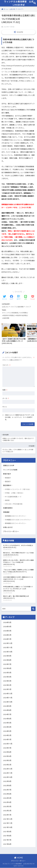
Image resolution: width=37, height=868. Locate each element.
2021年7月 (7, 840)
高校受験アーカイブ (24, 307)
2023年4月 (7, 756)
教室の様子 (7, 474)
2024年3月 (7, 731)
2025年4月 (7, 677)
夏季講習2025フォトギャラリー (16, 524)
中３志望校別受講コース (13, 497)
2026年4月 (7, 627)
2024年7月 (7, 715)
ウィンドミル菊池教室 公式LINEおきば (19, 3)
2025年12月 (8, 643)
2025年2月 (7, 685)
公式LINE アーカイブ (9, 307)
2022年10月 (8, 777)
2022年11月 (8, 773)
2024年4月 (7, 727)
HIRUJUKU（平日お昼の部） (14, 504)
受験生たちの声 (9, 466)
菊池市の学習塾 (8, 316)
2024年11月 (8, 698)
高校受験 (6, 318)
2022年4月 (7, 802)
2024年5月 (7, 723)
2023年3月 (7, 761)
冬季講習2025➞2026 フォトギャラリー (18, 520)
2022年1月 (7, 815)
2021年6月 (7, 844)
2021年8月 (7, 836)
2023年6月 (7, 752)
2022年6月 (7, 794)
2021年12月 (8, 819)
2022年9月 (7, 782)
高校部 (7, 501)
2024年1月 (7, 740)
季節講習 (6, 512)
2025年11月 (8, 648)
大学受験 (24, 313)
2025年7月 (7, 664)
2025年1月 (7, 690)
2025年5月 (7, 673)
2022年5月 (7, 798)
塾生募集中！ (8, 486)
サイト (5, 407)
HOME (18, 858)
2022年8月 (7, 786)
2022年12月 (8, 769)
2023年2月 (7, 765)
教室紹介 (8, 478)
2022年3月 (7, 807)
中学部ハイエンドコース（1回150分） (18, 489)
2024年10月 (8, 702)
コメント (7, 365)
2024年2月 (7, 735)
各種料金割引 (8, 508)
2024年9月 (7, 706)
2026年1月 (7, 639)
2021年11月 (8, 823)
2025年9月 (7, 656)
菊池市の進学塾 (21, 316)
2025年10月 (8, 652)
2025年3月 (7, 681)
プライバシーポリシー (11, 532)
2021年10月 (8, 828)
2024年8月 (7, 710)
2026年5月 (7, 623)
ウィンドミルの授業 (10, 470)
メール (6, 398)
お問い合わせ (8, 527)
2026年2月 (7, 635)
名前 (5, 390)
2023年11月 (8, 744)
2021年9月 (7, 832)
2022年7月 (7, 790)
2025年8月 (7, 660)
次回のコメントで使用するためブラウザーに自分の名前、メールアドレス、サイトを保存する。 (19, 417)
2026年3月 (7, 631)
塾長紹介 (8, 482)
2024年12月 (8, 694)
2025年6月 (7, 669)
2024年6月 (7, 719)
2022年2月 (7, 811)
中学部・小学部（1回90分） (15, 493)
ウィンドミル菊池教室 (11, 313)
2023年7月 (7, 748)
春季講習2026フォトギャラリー (16, 516)
